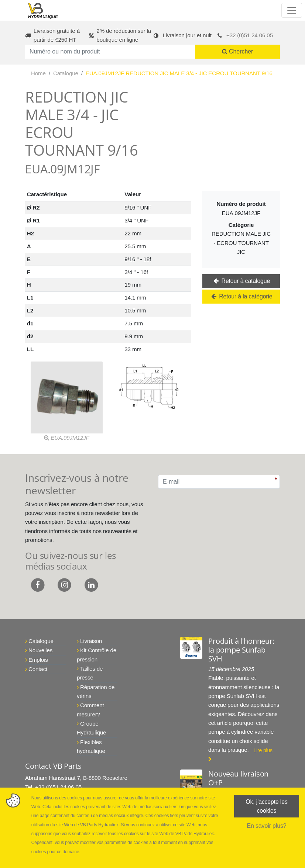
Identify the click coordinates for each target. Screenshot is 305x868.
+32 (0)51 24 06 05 (250, 35)
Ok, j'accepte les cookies (267, 806)
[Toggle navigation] (292, 10)
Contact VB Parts (53, 766)
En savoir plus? (266, 826)
